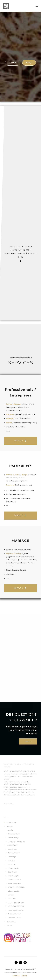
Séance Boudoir (14, 891)
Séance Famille (14, 868)
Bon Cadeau (11, 922)
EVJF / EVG (12, 899)
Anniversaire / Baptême (16, 887)
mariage (19, 784)
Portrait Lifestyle (14, 838)
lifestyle (25, 475)
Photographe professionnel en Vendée (18, 792)
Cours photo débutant (16, 906)
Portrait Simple (13, 876)
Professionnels (12, 845)
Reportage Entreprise (16, 910)
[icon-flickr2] (21, 963)
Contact (10, 925)
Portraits (10, 830)
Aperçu (29, 63)
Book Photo (12, 849)
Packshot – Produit (15, 918)
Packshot (9, 423)
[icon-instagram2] (25, 963)
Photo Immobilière (15, 914)
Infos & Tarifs (11, 864)
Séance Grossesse (15, 880)
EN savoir (20, 441)
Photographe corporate (13, 787)
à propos (13, 63)
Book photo (10, 414)
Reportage (10, 418)
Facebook (9, 804)
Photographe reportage (13, 782)
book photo (18, 771)
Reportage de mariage (14, 554)
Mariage (10, 826)
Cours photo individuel (16, 902)
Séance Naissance (15, 883)
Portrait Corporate (14, 853)
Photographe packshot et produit (16, 790)
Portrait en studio (14, 834)
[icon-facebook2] (17, 963)
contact (28, 741)
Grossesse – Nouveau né (17, 841)
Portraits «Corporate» (14, 404)
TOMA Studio (12, 822)
